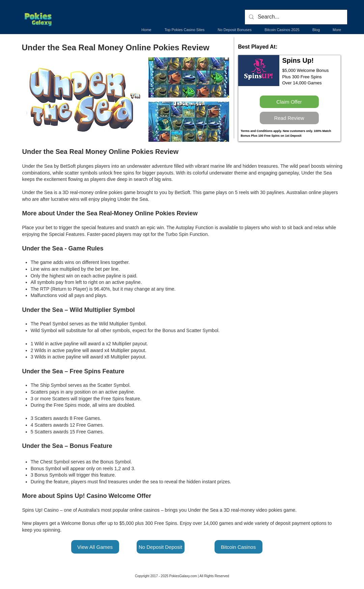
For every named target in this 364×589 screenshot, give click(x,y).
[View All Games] (95, 547)
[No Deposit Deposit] (161, 547)
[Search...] (295, 17)
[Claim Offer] (289, 102)
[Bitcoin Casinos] (239, 547)
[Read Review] (289, 118)
